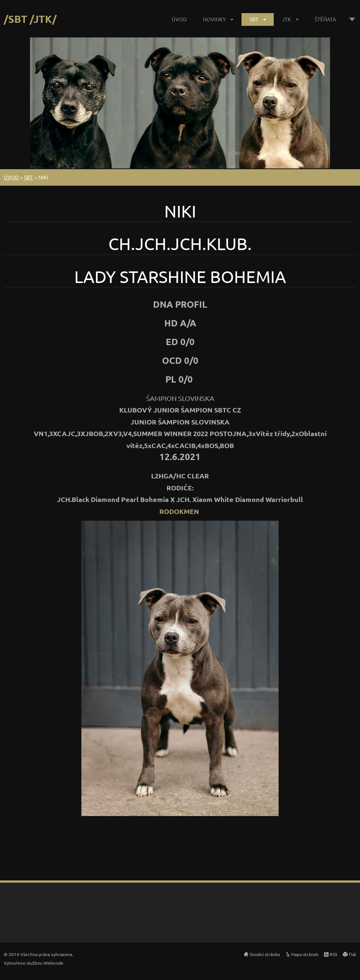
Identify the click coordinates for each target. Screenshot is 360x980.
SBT (254, 19)
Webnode (53, 963)
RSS (333, 954)
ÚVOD (179, 19)
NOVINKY (214, 19)
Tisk (352, 954)
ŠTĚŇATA (325, 19)
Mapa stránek (305, 954)
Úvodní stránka (265, 954)
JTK (286, 19)
